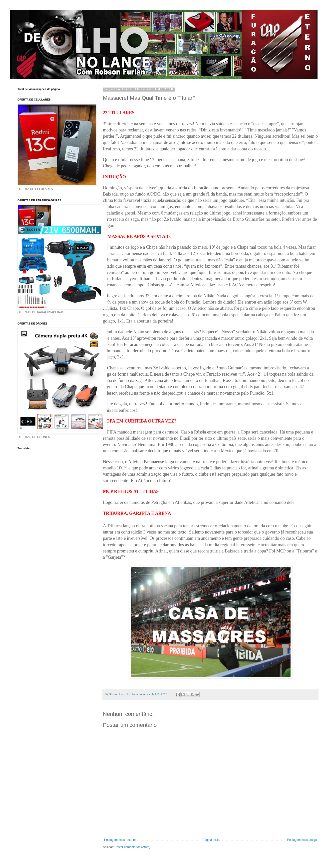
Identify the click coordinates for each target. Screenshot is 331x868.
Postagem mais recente (120, 840)
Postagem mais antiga (302, 840)
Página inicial (211, 840)
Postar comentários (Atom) (133, 847)
